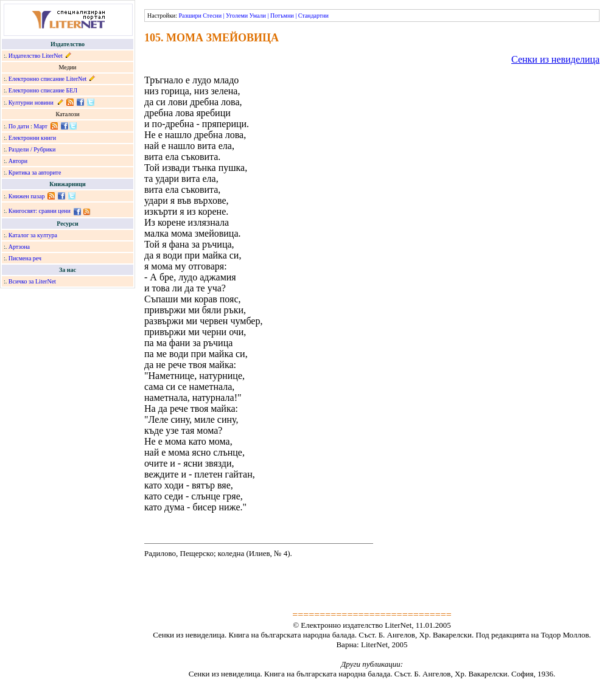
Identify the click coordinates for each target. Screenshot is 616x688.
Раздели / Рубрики (32, 149)
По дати (19, 126)
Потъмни (282, 16)
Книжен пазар (27, 196)
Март (40, 126)
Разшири (190, 16)
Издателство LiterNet (36, 56)
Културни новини (31, 103)
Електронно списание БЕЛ (43, 90)
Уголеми (237, 16)
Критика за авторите (35, 172)
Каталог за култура (33, 235)
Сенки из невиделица (555, 59)
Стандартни (313, 16)
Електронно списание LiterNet (48, 79)
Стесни (212, 16)
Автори (18, 161)
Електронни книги (32, 138)
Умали (258, 16)
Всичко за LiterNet (32, 281)
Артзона (19, 247)
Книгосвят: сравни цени (40, 211)
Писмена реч (25, 258)
